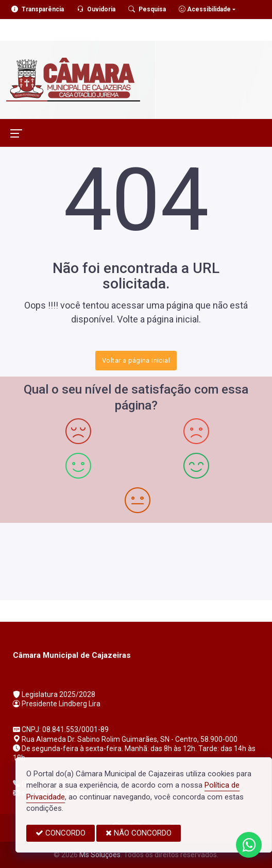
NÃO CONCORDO (139, 833)
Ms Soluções (100, 855)
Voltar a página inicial (136, 360)
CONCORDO (61, 833)
